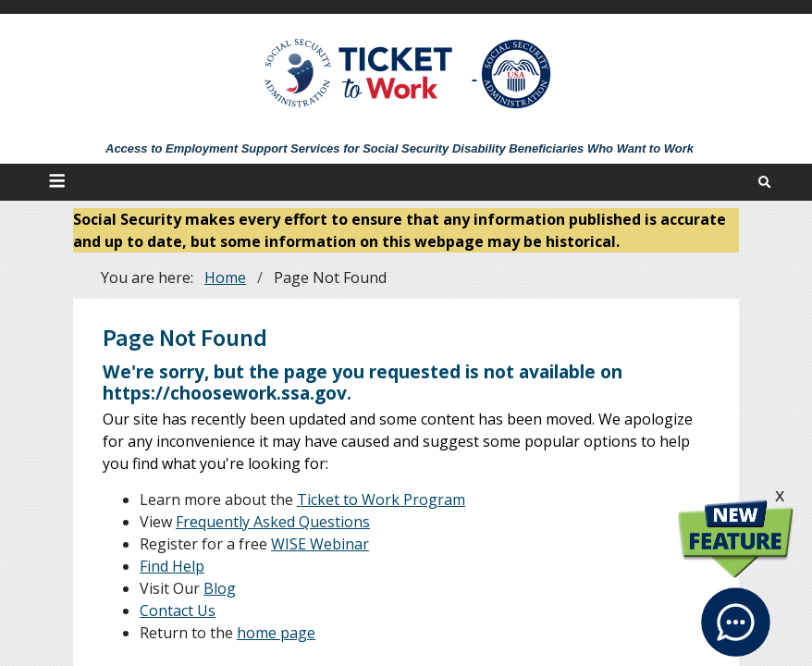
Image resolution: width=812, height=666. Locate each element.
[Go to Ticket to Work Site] (359, 72)
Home (225, 277)
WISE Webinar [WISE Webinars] (320, 544)
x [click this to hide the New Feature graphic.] (780, 494)
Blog (220, 588)
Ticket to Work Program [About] (381, 499)
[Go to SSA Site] (517, 74)
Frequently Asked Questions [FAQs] (273, 522)
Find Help (172, 566)
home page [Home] (276, 633)
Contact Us (178, 610)
